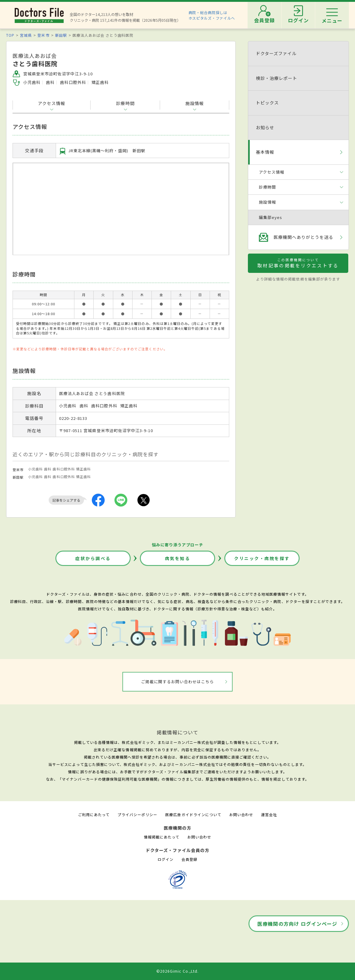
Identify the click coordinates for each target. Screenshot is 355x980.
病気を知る (178, 558)
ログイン (166, 859)
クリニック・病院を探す (262, 558)
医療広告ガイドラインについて (193, 814)
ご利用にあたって (94, 814)
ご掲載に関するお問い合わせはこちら (178, 682)
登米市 (43, 35)
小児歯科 (35, 469)
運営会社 (269, 814)
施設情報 (195, 103)
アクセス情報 (52, 103)
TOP (10, 35)
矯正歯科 (84, 469)
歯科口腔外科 (64, 469)
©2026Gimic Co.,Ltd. (177, 971)
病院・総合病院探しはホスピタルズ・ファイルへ (212, 15)
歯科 (48, 469)
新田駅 (61, 35)
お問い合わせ (241, 814)
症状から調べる (93, 558)
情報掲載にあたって (162, 837)
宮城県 (26, 35)
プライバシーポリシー (137, 814)
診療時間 (125, 103)
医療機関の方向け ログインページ (297, 924)
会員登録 (189, 859)
